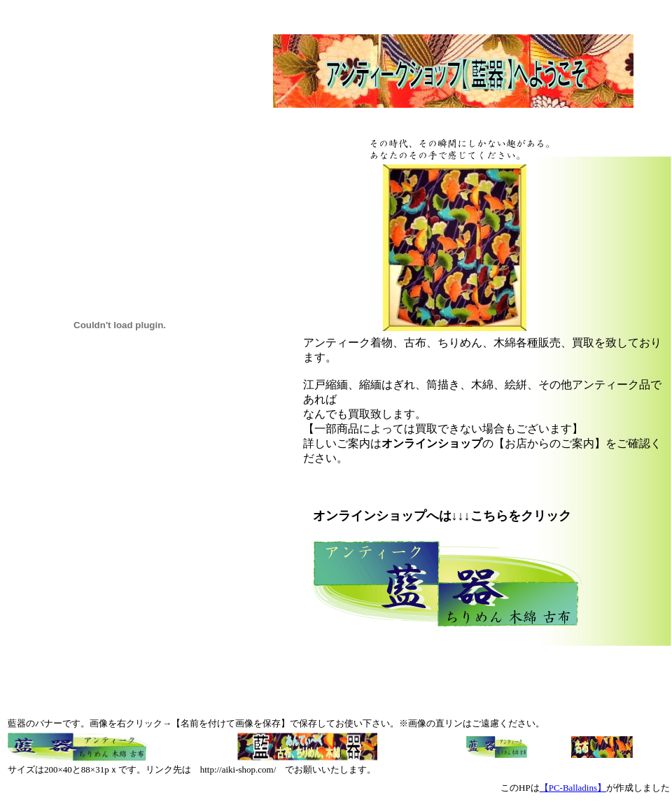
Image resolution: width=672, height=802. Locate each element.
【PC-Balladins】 (573, 788)
